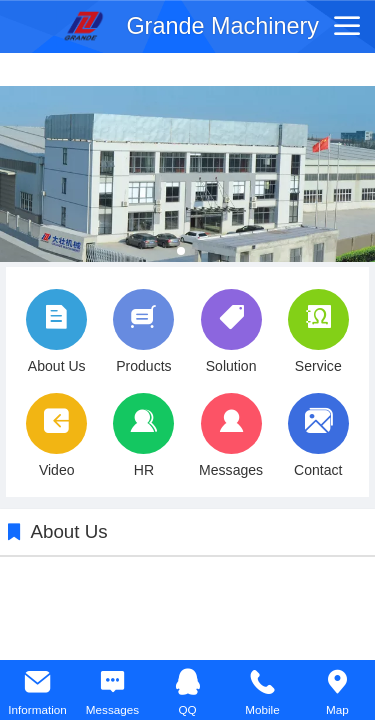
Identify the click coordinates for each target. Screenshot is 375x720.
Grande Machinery (222, 26)
